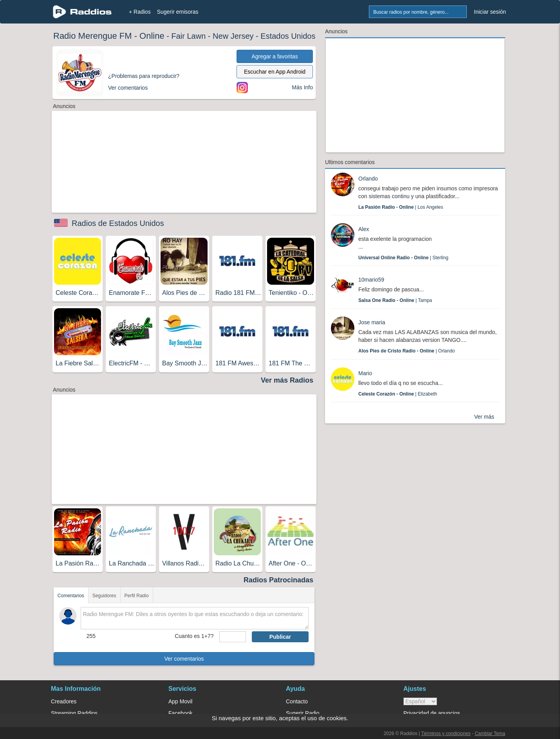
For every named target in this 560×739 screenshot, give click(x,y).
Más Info (302, 87)
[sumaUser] (232, 637)
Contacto (297, 701)
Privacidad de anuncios (432, 713)
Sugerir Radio (303, 713)
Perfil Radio (137, 596)
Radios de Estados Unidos (118, 223)
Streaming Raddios (74, 713)
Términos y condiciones (446, 734)
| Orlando (407, 351)
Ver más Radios (287, 380)
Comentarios (71, 596)
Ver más (484, 417)
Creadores (64, 701)
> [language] (420, 701)
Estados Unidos (288, 36)
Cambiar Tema (490, 734)
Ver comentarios (184, 659)
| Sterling (403, 258)
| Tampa (395, 300)
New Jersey (233, 36)
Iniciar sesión (490, 12)
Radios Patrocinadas (278, 580)
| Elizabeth (398, 394)
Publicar (280, 637)
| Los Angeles (401, 207)
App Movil (180, 701)
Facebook (180, 713)
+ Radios (140, 12)
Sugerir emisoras (178, 12)
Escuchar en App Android (275, 72)
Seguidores (104, 596)
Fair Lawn (188, 36)
